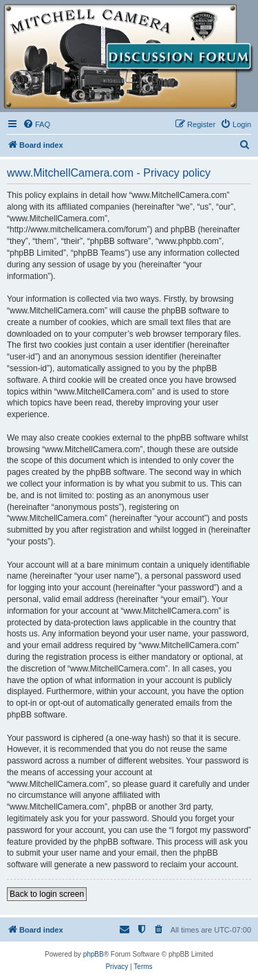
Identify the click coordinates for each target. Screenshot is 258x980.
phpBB (94, 954)
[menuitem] (36, 124)
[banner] (129, 56)
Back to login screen (47, 894)
